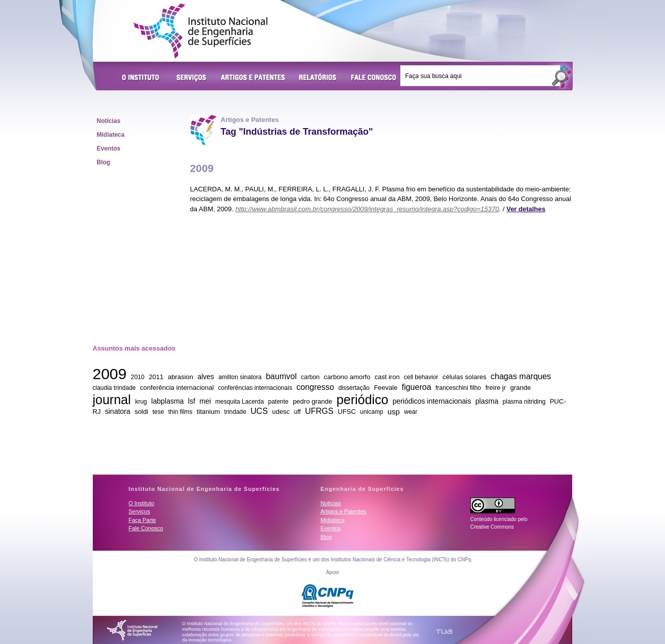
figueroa (417, 387)
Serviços (192, 78)
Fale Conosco (374, 78)
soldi (142, 412)
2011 (156, 377)
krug (141, 402)
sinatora (118, 411)
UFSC (347, 412)
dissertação (354, 388)
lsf (192, 401)
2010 (138, 377)
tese (158, 412)
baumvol (281, 376)
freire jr (496, 388)
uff (297, 412)
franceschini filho (458, 388)
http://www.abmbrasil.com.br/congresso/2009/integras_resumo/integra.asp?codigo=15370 (367, 209)
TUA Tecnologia (444, 631)
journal (112, 399)
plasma (487, 401)
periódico (362, 399)
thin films (180, 412)
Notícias (109, 121)
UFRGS (319, 411)
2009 (110, 374)
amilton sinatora (240, 377)
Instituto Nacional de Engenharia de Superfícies (201, 31)
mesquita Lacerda (239, 402)
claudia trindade (114, 388)
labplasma (168, 401)
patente (278, 402)
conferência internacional (177, 388)
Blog (104, 162)
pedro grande (312, 401)
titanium (209, 412)
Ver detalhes (526, 209)
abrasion (181, 377)
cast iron (387, 377)
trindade (235, 412)
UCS (259, 411)
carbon (310, 377)
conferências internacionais (255, 388)
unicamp (372, 412)
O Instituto (142, 78)
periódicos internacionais (432, 401)
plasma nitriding (524, 402)
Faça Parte (142, 520)
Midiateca (111, 135)
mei (205, 401)
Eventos (109, 148)
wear (411, 412)
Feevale (386, 388)
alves (206, 377)
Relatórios (318, 78)
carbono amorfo (347, 377)
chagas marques (521, 376)
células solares (465, 377)
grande (520, 388)
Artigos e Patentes (253, 78)
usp (394, 411)
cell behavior (421, 377)
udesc (281, 412)
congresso (315, 387)
